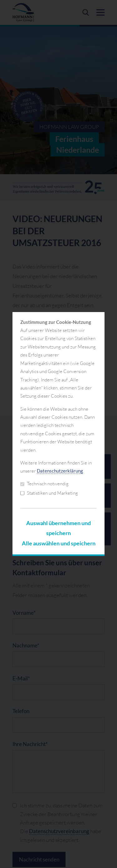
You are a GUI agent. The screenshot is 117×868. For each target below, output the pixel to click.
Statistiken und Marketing (49, 493)
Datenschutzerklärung (60, 471)
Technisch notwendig (44, 484)
